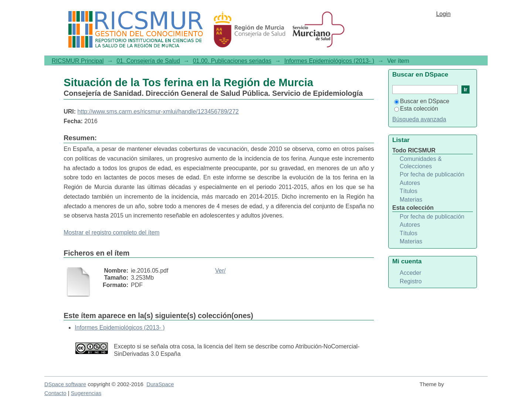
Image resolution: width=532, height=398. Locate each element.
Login (443, 14)
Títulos (409, 191)
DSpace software (65, 384)
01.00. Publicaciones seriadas (232, 61)
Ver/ (220, 271)
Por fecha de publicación (432, 174)
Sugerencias (86, 393)
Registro (411, 281)
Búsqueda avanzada (419, 119)
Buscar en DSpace (422, 101)
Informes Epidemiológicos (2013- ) (329, 61)
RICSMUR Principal (78, 61)
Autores (410, 183)
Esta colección (416, 109)
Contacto (55, 393)
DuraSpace (160, 384)
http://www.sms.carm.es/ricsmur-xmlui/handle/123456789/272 (158, 112)
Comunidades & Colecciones (421, 163)
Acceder (411, 273)
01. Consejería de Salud (148, 61)
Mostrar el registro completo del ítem (112, 232)
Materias (411, 200)
